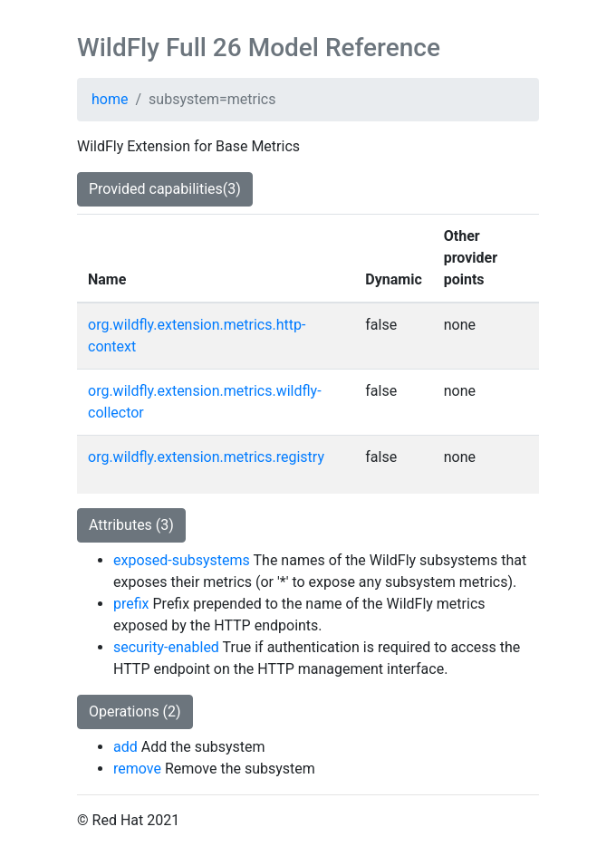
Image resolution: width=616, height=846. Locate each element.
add (125, 747)
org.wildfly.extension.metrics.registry (206, 457)
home (110, 99)
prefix (131, 604)
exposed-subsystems (182, 560)
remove (137, 769)
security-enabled (166, 647)
